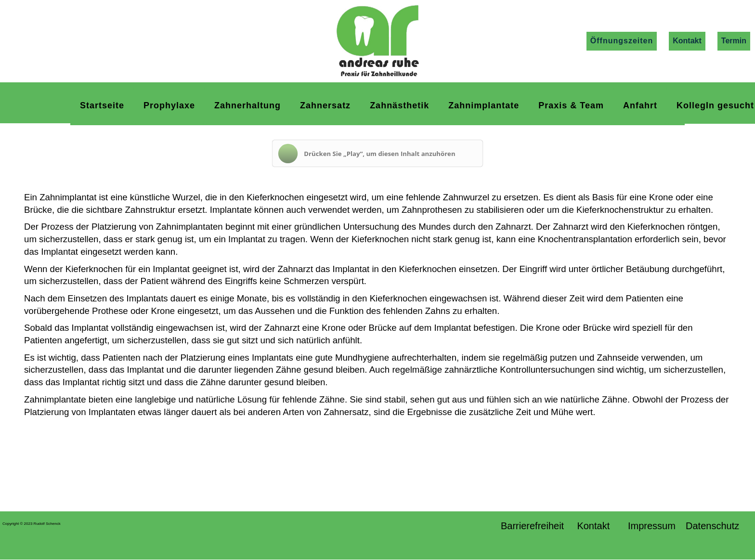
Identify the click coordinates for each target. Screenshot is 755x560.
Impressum (652, 526)
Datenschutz (718, 526)
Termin (734, 41)
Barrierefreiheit (534, 526)
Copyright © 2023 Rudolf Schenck (32, 524)
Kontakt (687, 41)
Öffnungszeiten (622, 41)
